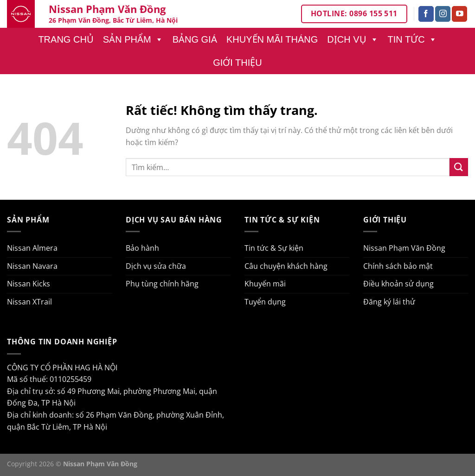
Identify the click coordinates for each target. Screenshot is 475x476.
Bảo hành (142, 248)
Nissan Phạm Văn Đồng (404, 248)
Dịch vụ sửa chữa (156, 266)
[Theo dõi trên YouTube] (459, 14)
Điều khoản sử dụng (398, 284)
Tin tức (412, 39)
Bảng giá (195, 39)
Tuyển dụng (265, 302)
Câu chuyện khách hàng (286, 266)
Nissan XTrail (29, 302)
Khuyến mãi (265, 284)
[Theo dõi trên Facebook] (426, 14)
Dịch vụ (353, 39)
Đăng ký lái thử (389, 302)
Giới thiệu (237, 63)
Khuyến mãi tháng (272, 39)
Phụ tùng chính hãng (162, 284)
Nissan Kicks (29, 284)
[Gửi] (459, 167)
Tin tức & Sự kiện (274, 248)
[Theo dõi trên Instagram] (443, 14)
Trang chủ (66, 39)
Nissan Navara (32, 266)
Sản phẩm (133, 39)
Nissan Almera (32, 248)
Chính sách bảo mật (398, 266)
